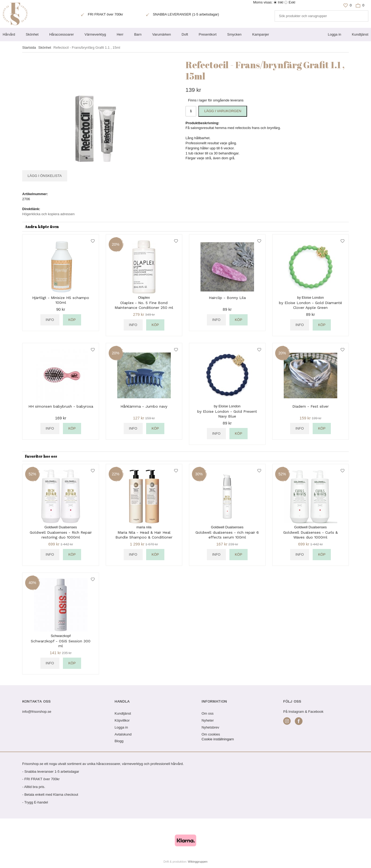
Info (50, 320)
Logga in (335, 34)
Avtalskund (123, 734)
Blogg (119, 741)
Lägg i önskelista (45, 176)
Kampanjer (261, 34)
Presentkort (207, 34)
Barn (138, 34)
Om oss (208, 713)
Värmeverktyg (95, 34)
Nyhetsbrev (210, 727)
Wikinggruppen (198, 862)
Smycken (234, 34)
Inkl (281, 2)
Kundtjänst (360, 34)
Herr (120, 34)
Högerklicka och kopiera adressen (48, 214)
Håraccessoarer (62, 34)
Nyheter (208, 720)
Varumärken (162, 34)
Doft (185, 34)
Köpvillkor (122, 720)
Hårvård (9, 34)
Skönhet (32, 34)
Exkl (292, 2)
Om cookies (211, 734)
